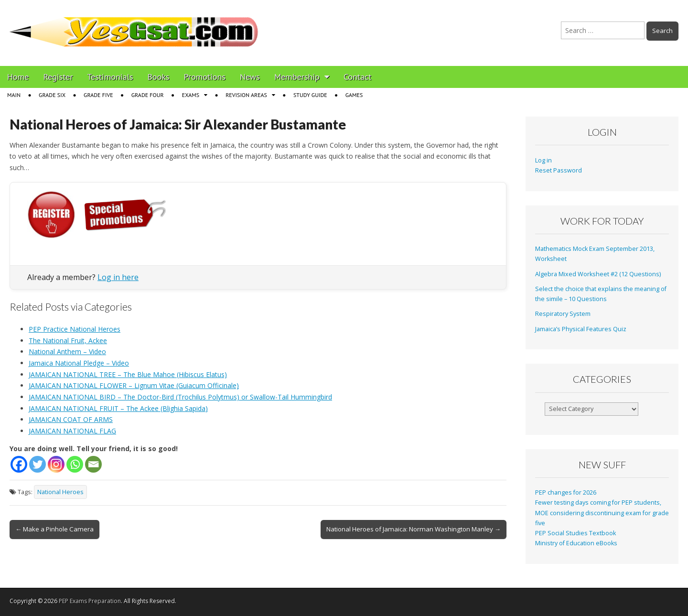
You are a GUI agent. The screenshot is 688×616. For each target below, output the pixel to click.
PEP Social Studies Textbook (575, 533)
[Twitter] (38, 464)
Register (58, 77)
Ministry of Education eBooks (576, 543)
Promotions (205, 77)
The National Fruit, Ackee (68, 340)
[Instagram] (56, 464)
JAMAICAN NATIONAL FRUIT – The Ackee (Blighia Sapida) (118, 408)
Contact (357, 77)
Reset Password (559, 170)
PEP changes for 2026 (566, 492)
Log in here (118, 277)
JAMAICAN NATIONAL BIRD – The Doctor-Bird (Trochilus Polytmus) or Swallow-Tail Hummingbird (180, 397)
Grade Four (148, 95)
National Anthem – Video (67, 351)
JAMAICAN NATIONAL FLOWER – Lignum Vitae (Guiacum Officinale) (134, 385)
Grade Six (52, 95)
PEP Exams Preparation (90, 601)
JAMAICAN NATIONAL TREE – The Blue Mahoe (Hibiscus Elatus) (128, 374)
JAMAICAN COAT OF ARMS (71, 419)
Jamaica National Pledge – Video (79, 363)
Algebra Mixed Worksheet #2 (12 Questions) (598, 274)
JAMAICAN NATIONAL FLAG (72, 431)
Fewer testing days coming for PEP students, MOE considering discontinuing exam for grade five (602, 513)
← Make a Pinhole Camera (54, 529)
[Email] (93, 464)
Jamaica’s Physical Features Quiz (581, 329)
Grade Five (98, 95)
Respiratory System (563, 314)
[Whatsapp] (75, 464)
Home (18, 77)
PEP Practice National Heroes (75, 329)
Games (354, 95)
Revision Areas (246, 95)
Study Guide (310, 95)
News (250, 77)
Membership (297, 77)
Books (159, 77)
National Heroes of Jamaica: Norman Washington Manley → (414, 529)
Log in (543, 160)
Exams (191, 95)
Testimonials (110, 77)
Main (14, 95)
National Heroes (60, 492)
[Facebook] (19, 464)
